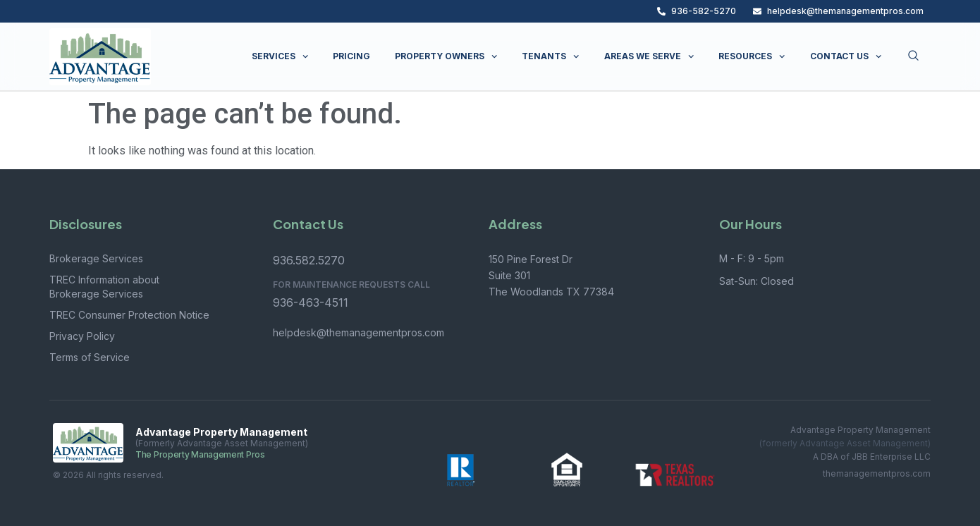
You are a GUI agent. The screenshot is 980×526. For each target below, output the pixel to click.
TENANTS (550, 56)
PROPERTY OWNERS (446, 56)
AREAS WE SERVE (649, 56)
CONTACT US (846, 56)
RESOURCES (752, 56)
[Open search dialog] (913, 56)
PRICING (351, 56)
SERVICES (280, 56)
